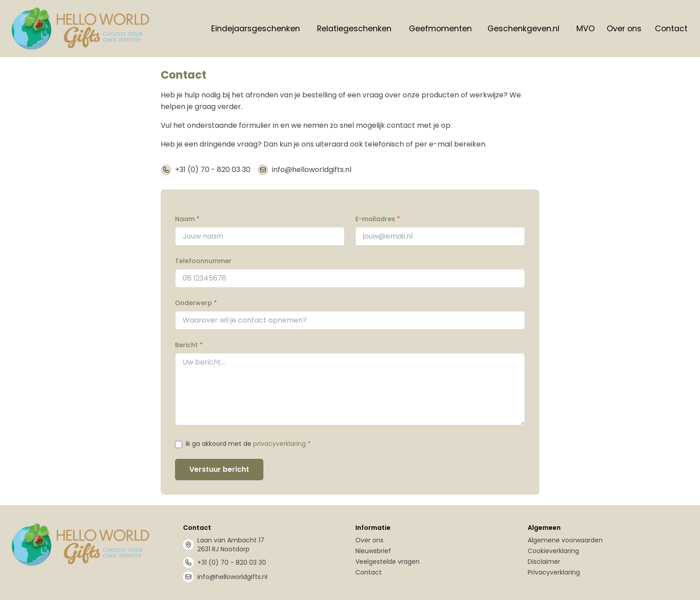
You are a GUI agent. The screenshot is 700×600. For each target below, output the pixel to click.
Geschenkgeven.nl (523, 29)
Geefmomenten (440, 29)
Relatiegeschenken (354, 29)
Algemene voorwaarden (565, 540)
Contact (671, 29)
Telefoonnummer (203, 261)
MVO (585, 29)
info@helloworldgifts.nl (312, 170)
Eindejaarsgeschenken (256, 29)
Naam (187, 219)
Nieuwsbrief (373, 551)
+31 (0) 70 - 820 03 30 (213, 170)
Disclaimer (544, 562)
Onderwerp (196, 303)
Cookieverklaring (553, 551)
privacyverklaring (279, 444)
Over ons (624, 29)
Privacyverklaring (554, 572)
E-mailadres (378, 219)
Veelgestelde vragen (387, 562)
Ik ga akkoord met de (248, 444)
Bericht (189, 345)
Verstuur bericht (219, 469)
